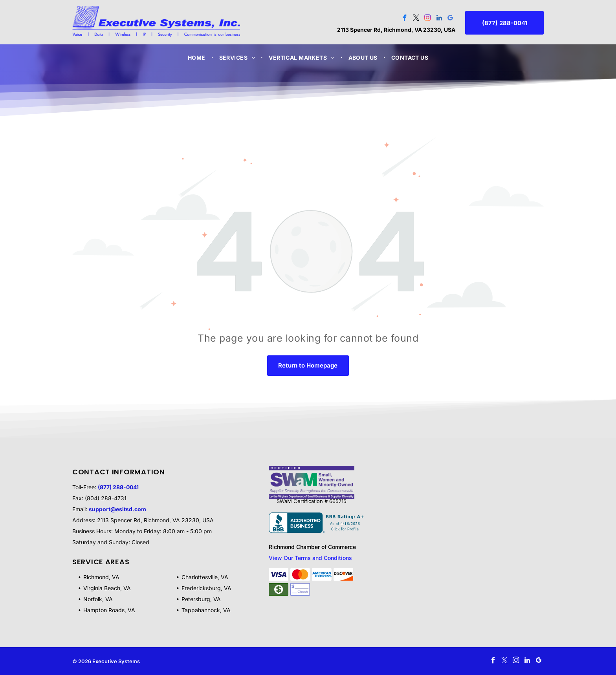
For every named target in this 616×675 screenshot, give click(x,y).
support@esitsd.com (117, 509)
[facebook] (405, 19)
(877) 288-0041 (118, 487)
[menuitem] (198, 58)
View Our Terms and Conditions (310, 558)
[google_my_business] (450, 19)
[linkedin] (439, 19)
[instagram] (428, 19)
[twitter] (416, 19)
